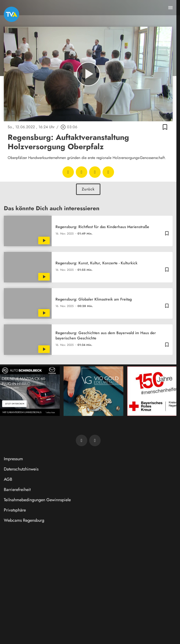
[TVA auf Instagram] (95, 440)
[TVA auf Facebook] (82, 440)
